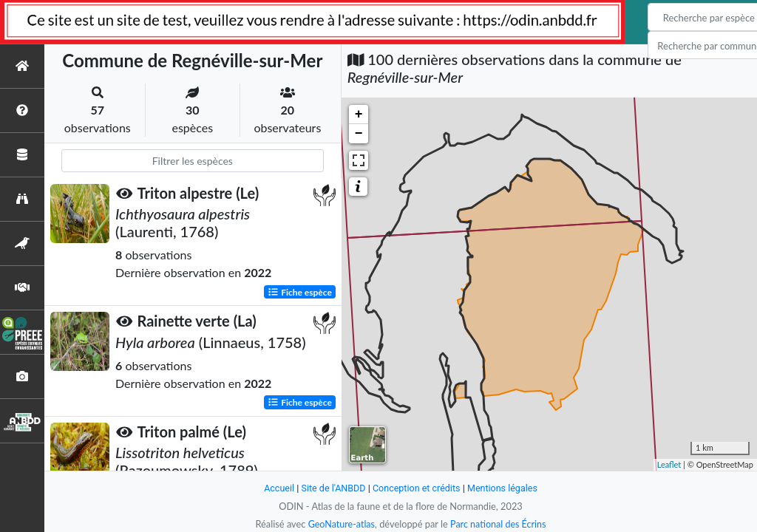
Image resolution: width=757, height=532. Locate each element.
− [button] (359, 134)
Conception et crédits (417, 488)
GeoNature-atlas (340, 524)
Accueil (276, 488)
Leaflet (669, 464)
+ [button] (359, 115)
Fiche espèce (300, 291)
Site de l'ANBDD (332, 488)
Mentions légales (505, 488)
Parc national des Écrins (499, 524)
